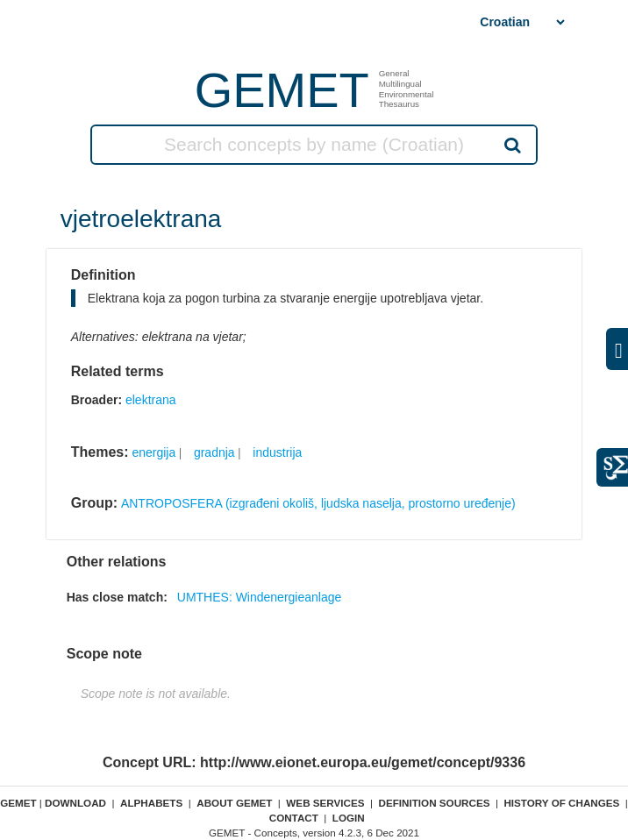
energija (153, 452)
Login (349, 818)
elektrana (151, 400)
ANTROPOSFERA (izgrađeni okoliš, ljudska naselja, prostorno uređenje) (318, 503)
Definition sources (435, 803)
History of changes (561, 803)
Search (511, 145)
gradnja (214, 452)
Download (75, 803)
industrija (277, 452)
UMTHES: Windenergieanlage (260, 597)
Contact (294, 818)
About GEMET (234, 803)
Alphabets (151, 803)
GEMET (282, 90)
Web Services (325, 803)
